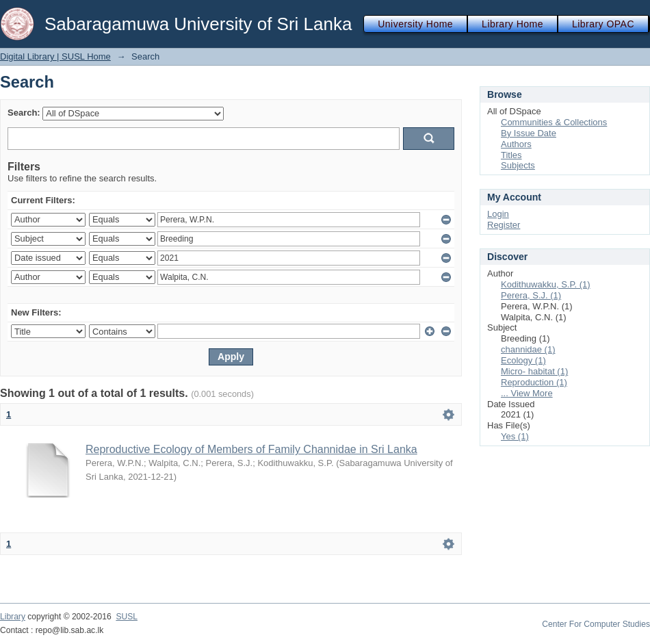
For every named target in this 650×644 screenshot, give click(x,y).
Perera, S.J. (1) (531, 295)
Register (504, 225)
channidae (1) (528, 349)
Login (498, 214)
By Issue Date (529, 133)
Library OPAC (603, 24)
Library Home (512, 24)
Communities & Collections (554, 122)
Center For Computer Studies (596, 624)
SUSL (127, 617)
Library (13, 617)
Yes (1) (515, 436)
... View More (527, 393)
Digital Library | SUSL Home (55, 56)
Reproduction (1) (534, 382)
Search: (24, 113)
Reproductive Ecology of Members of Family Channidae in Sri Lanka (251, 449)
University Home (415, 24)
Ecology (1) (523, 360)
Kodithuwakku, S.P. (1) (546, 284)
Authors (516, 144)
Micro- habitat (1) (534, 371)
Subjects (518, 165)
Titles (511, 155)
